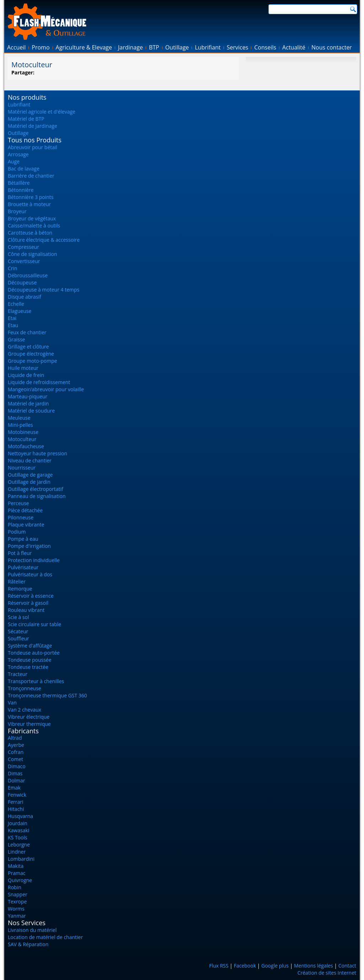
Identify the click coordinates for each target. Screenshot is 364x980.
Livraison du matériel (32, 930)
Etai (12, 318)
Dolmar (17, 780)
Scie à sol (18, 617)
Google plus (275, 966)
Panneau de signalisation (37, 496)
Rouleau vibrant (26, 610)
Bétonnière (21, 190)
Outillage (177, 47)
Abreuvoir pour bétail (33, 147)
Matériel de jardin (28, 403)
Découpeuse (22, 282)
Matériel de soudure (31, 411)
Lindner (17, 852)
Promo (41, 47)
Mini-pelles (20, 425)
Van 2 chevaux (25, 710)
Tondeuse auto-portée (34, 653)
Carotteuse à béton (30, 233)
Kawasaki (18, 830)
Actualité (294, 47)
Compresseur (23, 247)
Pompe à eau (23, 539)
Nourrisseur (22, 468)
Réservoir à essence (31, 596)
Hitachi (16, 809)
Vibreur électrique (29, 717)
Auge (14, 161)
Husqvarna (20, 816)
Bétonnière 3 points (31, 197)
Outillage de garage (30, 475)
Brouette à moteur (29, 204)
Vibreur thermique (29, 724)
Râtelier (17, 581)
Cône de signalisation (33, 254)
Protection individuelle (34, 560)
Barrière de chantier (31, 176)
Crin (13, 268)
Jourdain (18, 823)
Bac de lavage (24, 169)
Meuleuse (19, 418)
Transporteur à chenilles (36, 681)
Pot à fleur (20, 553)
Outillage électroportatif (36, 489)
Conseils (265, 47)
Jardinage (130, 47)
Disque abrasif (25, 297)
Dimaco (17, 766)
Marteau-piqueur (28, 396)
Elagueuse (20, 311)
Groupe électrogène (31, 354)
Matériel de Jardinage (33, 126)
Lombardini (21, 859)
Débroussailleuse (28, 275)
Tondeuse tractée (28, 667)
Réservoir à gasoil (28, 603)
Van (12, 703)
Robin (15, 887)
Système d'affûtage (30, 646)
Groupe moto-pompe (33, 361)
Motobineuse (23, 432)
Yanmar (17, 916)
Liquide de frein (26, 375)
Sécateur (18, 631)
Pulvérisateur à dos (30, 574)
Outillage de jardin (29, 482)
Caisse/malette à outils (34, 226)
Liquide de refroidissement (39, 382)
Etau (13, 325)
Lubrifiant (208, 47)
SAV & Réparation (28, 944)
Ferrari (16, 802)
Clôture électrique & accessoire (44, 240)
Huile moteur (23, 368)
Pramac (17, 873)
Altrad (15, 738)
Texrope (17, 902)
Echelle (16, 304)
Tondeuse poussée (30, 660)
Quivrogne (20, 880)
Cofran (16, 752)
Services (238, 47)
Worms (16, 909)
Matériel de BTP (26, 119)
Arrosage (18, 154)
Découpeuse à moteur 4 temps (44, 290)
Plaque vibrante (26, 525)
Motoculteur (22, 439)
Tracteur (18, 674)
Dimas (15, 773)
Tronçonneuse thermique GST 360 (47, 695)
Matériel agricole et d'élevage (42, 112)
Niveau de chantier (30, 460)
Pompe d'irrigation (29, 546)
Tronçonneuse (25, 688)
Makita (16, 866)
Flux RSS (219, 966)
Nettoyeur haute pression (38, 453)
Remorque (20, 589)
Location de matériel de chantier (45, 937)
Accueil (16, 47)
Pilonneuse (21, 517)
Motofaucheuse (26, 446)
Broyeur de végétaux (32, 218)
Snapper (18, 894)
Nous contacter (332, 47)
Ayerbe (16, 745)
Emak (14, 788)
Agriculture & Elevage (84, 47)
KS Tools (18, 837)
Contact (347, 966)
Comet (15, 759)
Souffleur (18, 638)
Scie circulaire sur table (34, 624)
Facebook (245, 966)
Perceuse (18, 503)
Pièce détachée (25, 510)
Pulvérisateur (23, 567)
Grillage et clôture (28, 347)
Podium (17, 532)
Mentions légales (314, 966)
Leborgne (19, 845)
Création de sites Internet (327, 973)
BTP (154, 47)
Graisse (16, 339)
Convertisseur (24, 261)
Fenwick (17, 795)
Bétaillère (19, 183)
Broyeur (17, 211)
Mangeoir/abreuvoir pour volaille (46, 389)
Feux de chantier (27, 332)
